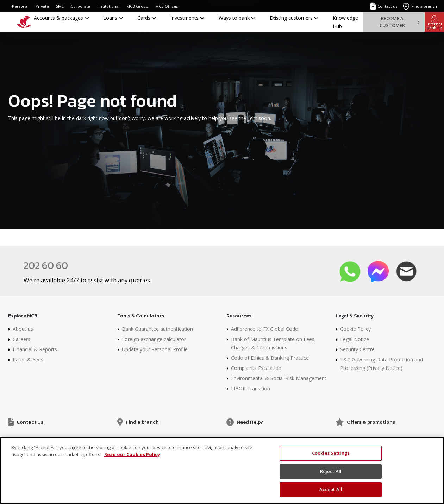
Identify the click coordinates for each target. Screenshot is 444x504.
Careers (21, 339)
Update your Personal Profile (155, 349)
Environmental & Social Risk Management (279, 378)
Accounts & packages (61, 18)
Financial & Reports (35, 349)
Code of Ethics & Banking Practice (270, 358)
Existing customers (294, 18)
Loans (113, 18)
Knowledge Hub (345, 22)
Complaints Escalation (256, 368)
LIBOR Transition (251, 388)
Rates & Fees (28, 360)
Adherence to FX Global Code (264, 329)
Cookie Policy (355, 329)
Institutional (108, 6)
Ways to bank (237, 18)
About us (23, 329)
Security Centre (357, 349)
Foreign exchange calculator (154, 339)
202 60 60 (46, 265)
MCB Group (137, 6)
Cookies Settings (331, 453)
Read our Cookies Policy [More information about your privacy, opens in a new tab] (132, 454)
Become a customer (399, 22)
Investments (187, 18)
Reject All (331, 471)
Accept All (331, 489)
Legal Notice (355, 339)
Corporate (80, 6)
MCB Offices (167, 6)
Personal (20, 6)
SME (60, 6)
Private (42, 6)
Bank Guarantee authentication (157, 329)
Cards (147, 18)
